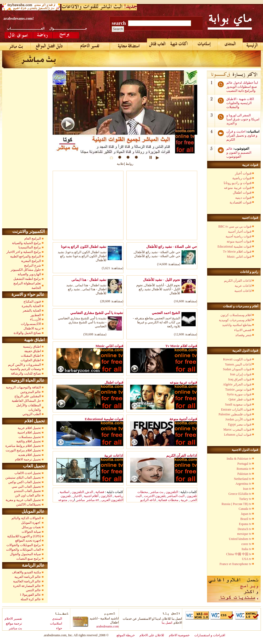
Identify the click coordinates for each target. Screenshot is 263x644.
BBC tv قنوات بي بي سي (235, 226)
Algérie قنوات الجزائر (237, 384)
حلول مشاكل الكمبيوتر (26, 270)
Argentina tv (243, 484)
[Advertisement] (90, 206)
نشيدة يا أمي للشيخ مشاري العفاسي (97, 313)
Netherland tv (243, 479)
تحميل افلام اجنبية (29, 432)
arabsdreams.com (107, 626)
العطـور (36, 315)
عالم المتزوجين (31, 392)
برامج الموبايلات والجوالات (24, 545)
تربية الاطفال (32, 328)
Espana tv (245, 524)
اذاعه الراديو (148, 500)
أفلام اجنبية (91, 496)
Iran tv (247, 489)
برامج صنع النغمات (29, 559)
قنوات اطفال (242, 192)
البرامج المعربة (31, 261)
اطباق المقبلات (31, 356)
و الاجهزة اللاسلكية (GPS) (24, 536)
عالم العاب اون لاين (28, 495)
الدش (89, 492)
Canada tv (245, 509)
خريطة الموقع (126, 635)
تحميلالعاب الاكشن (28, 504)
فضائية (99, 492)
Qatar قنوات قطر (240, 399)
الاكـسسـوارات (31, 324)
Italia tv (247, 549)
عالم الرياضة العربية (28, 577)
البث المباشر (176, 496)
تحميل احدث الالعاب (28, 473)
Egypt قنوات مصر (240, 424)
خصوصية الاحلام (179, 635)
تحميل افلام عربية (29, 428)
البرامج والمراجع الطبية (26, 256)
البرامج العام (33, 238)
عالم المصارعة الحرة (27, 586)
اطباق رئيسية (32, 347)
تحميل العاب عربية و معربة (23, 500)
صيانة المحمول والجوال (25, 554)
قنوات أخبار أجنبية (240, 232)
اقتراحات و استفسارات (210, 635)
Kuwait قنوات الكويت (237, 359)
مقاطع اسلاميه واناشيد (237, 325)
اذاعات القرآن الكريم (238, 281)
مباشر (81, 500)
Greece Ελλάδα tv (240, 494)
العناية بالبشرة (31, 306)
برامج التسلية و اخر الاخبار (24, 252)
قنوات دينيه (243, 198)
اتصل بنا (167, 623)
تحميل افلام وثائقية (29, 441)
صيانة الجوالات (31, 532)
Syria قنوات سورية (239, 394)
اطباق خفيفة (33, 351)
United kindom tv (240, 539)
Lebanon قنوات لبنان (238, 435)
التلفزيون (78, 492)
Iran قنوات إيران (241, 374)
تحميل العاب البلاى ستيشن (23, 478)
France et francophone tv (235, 564)
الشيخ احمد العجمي (166, 313)
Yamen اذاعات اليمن (238, 364)
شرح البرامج (32, 265)
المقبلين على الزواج (28, 396)
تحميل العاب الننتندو (28, 491)
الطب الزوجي (32, 414)
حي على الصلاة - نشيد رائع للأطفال (172, 247)
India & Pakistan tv (239, 459)
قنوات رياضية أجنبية (239, 236)
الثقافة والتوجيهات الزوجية (23, 387)
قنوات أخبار (243, 173)
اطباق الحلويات (31, 360)
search (119, 23)
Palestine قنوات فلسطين (235, 414)
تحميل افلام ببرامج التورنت (23, 450)
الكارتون (106, 496)
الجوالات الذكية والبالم (26, 518)
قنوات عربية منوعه (238, 188)
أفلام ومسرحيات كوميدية (235, 320)
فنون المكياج (32, 301)
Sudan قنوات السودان (237, 369)
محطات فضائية (168, 500)
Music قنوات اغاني (239, 257)
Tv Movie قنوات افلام (237, 252)
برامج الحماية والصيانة (26, 243)
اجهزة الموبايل (31, 523)
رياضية (119, 496)
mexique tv (244, 534)
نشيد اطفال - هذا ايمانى (89, 280)
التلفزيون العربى (112, 500)
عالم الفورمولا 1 (30, 595)
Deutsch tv (245, 529)
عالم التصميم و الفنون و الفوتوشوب (239, 153)
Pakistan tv (244, 474)
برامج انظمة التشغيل (27, 279)
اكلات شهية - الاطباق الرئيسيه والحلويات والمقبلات (240, 103)
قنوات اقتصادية (241, 202)
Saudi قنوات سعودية (238, 404)
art (97, 500)
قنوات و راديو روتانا (238, 183)
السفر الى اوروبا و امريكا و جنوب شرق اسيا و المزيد (243, 119)
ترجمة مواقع (14, 623)
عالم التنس (33, 590)
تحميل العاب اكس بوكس (25, 482)
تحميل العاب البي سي (26, 487)
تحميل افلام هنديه (30, 455)
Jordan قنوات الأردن (238, 419)
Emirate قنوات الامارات (236, 410)
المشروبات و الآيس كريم (24, 365)
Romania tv (244, 469)
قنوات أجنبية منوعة (239, 241)
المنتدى (57, 619)
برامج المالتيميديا (30, 247)
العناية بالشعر (32, 311)
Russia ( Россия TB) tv (237, 504)
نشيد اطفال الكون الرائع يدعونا (84, 247)
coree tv (246, 544)
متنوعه (63, 500)
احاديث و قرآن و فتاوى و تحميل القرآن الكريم (242, 136)
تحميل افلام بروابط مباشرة (23, 446)
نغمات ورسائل (31, 527)
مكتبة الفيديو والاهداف (26, 572)
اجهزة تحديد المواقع (28, 540)
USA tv (247, 559)
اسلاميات (56, 623)
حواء (59, 628)
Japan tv (246, 514)
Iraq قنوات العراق (240, 379)
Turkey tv (245, 499)
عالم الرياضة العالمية (27, 581)
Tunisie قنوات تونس (238, 389)
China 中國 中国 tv (239, 554)
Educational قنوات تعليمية (235, 247)
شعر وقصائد (243, 335)
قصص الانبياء (243, 330)
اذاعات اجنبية (243, 291)
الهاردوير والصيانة (29, 274)
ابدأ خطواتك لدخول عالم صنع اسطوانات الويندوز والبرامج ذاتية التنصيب (242, 87)
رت (72, 500)
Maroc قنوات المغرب (237, 430)
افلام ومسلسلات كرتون (236, 315)
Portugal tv (244, 464)
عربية (184, 500)
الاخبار (77, 496)
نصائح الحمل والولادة (27, 333)
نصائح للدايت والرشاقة (26, 373)
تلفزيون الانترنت (155, 496)
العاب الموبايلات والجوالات (24, 550)
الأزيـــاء (35, 319)
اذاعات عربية (243, 286)
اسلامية (64, 492)
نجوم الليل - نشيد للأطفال (162, 280)
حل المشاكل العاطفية (26, 401)
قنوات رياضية (242, 178)
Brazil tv (246, 519)
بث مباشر (157, 492)
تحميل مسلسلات (30, 437)
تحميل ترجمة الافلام (28, 459)
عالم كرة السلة (31, 599)
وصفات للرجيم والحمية (26, 369)
